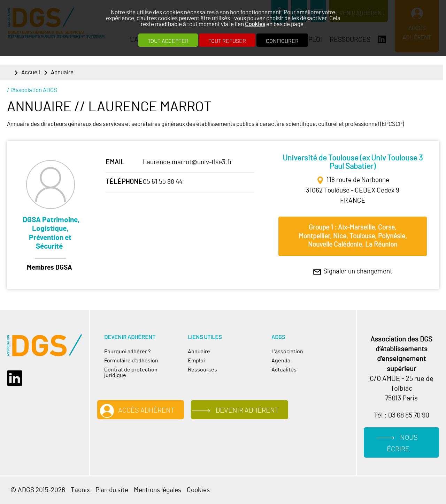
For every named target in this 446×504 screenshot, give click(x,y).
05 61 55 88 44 (163, 182)
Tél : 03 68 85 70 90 (402, 415)
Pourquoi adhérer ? (127, 352)
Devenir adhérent (247, 411)
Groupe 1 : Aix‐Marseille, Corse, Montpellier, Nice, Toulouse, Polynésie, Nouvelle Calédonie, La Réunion (353, 236)
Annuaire (62, 72)
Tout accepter (168, 41)
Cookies (255, 24)
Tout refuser (227, 41)
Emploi (196, 361)
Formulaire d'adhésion (131, 361)
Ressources (202, 370)
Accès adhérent (146, 411)
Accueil (31, 72)
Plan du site (112, 490)
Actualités (284, 370)
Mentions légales (157, 490)
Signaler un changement (358, 272)
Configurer (282, 41)
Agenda (281, 361)
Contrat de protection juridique (131, 373)
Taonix (80, 490)
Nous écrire (402, 443)
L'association (287, 352)
